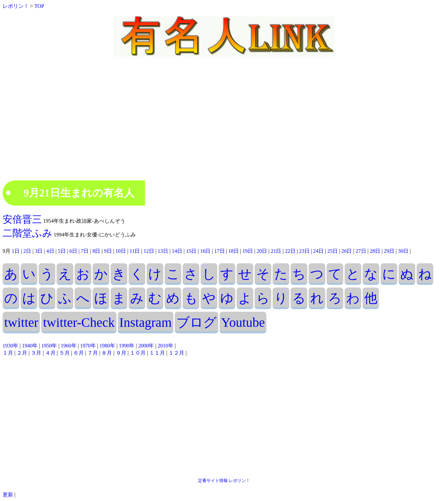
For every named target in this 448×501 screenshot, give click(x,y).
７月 (93, 353)
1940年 (30, 346)
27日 (361, 251)
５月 (64, 353)
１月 (8, 353)
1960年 (69, 346)
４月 (50, 353)
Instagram (146, 322)
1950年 (49, 346)
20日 (262, 251)
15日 (191, 251)
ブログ (197, 322)
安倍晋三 (22, 219)
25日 (332, 251)
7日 (85, 251)
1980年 (107, 346)
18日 (234, 251)
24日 (318, 251)
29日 (389, 251)
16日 (205, 251)
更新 (8, 495)
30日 (403, 251)
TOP (39, 6)
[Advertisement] (224, 124)
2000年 (146, 346)
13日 (163, 251)
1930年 (10, 346)
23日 (304, 251)
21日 (276, 251)
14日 (177, 251)
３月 (36, 353)
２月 (22, 353)
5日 (62, 251)
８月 (107, 353)
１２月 (176, 353)
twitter (21, 322)
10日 (121, 251)
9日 (108, 251)
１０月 (138, 353)
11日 (135, 251)
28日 (375, 251)
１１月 (157, 353)
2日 (27, 251)
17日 (220, 251)
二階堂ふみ (27, 233)
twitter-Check (79, 322)
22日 (290, 251)
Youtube (243, 322)
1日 (16, 251)
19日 (248, 251)
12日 (149, 251)
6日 (73, 251)
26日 (347, 251)
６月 (79, 353)
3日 (39, 251)
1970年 (88, 346)
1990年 (127, 346)
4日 (50, 251)
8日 (96, 251)
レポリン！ (16, 6)
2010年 (166, 346)
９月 (121, 353)
